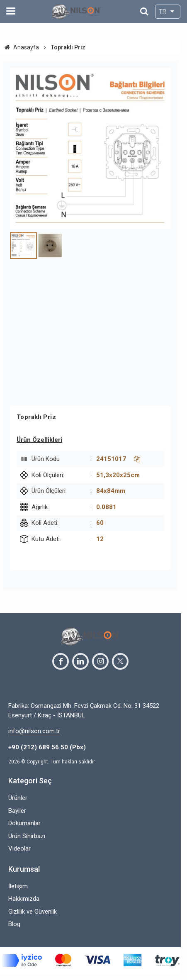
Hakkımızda (24, 899)
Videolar (19, 848)
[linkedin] (80, 661)
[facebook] (61, 661)
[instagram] (100, 661)
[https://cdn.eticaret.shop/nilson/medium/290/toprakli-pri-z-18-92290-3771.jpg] (90, 149)
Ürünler (18, 798)
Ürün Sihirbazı (27, 836)
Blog (14, 924)
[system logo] (76, 12)
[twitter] (120, 661)
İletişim (18, 886)
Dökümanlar (24, 823)
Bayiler (17, 811)
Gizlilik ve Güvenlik (33, 912)
